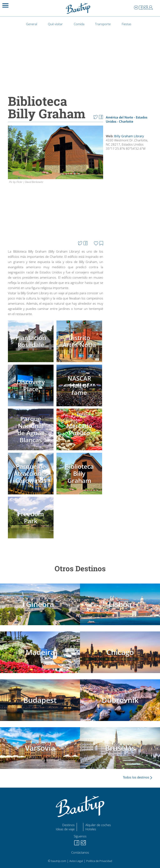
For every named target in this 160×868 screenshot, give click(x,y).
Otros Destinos (80, 568)
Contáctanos (80, 852)
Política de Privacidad (99, 861)
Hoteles (91, 829)
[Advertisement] (130, 266)
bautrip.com (59, 861)
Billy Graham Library (129, 136)
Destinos (68, 825)
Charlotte (126, 121)
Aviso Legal (76, 861)
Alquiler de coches (98, 825)
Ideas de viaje (65, 829)
